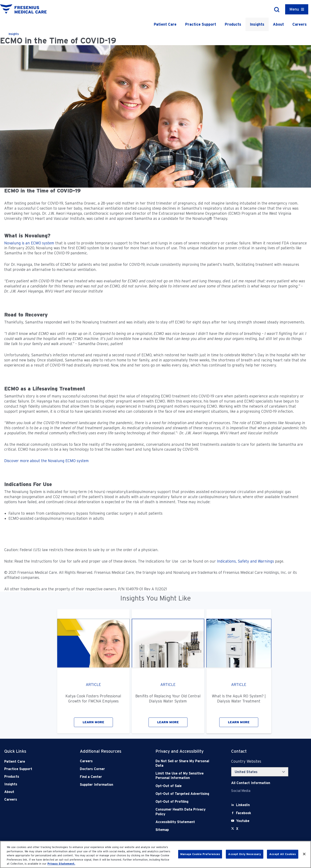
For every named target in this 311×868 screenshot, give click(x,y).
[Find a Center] (110, 777)
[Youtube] (243, 821)
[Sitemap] (186, 830)
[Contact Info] (251, 783)
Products (233, 24)
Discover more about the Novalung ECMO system (47, 461)
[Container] (297, 9)
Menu (294, 9)
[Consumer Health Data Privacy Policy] (186, 812)
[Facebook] (244, 813)
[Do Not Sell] (186, 763)
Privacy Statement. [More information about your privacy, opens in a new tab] (61, 864)
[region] (155, 854)
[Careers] (110, 761)
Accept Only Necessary (245, 854)
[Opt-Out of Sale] (186, 786)
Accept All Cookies (283, 854)
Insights (257, 24)
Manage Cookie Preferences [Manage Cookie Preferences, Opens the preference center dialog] (200, 854)
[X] (237, 829)
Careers (300, 24)
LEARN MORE (93, 722)
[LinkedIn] (243, 805)
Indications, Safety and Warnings (245, 561)
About (278, 24)
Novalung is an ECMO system (29, 243)
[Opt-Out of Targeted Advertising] (186, 794)
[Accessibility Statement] (186, 822)
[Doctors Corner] (110, 769)
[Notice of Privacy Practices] (186, 776)
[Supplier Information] (110, 785)
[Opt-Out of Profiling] (186, 802)
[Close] (304, 854)
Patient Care (165, 24)
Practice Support (201, 24)
